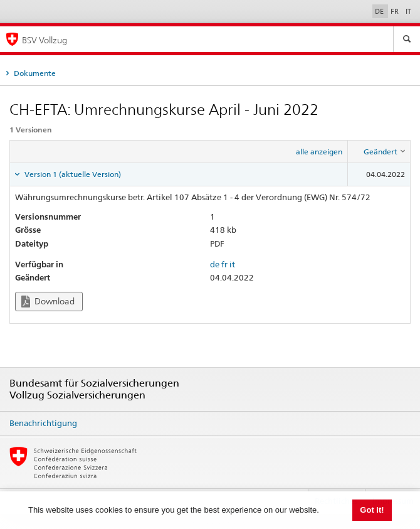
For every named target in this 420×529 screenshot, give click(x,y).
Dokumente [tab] (34, 73)
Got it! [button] (372, 510)
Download (48, 302)
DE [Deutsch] (380, 11)
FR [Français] (396, 11)
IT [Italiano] (408, 11)
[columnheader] (379, 152)
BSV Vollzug (45, 40)
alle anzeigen (319, 152)
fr (224, 264)
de (215, 264)
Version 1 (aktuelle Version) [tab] (72, 174)
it (232, 264)
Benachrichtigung (43, 423)
